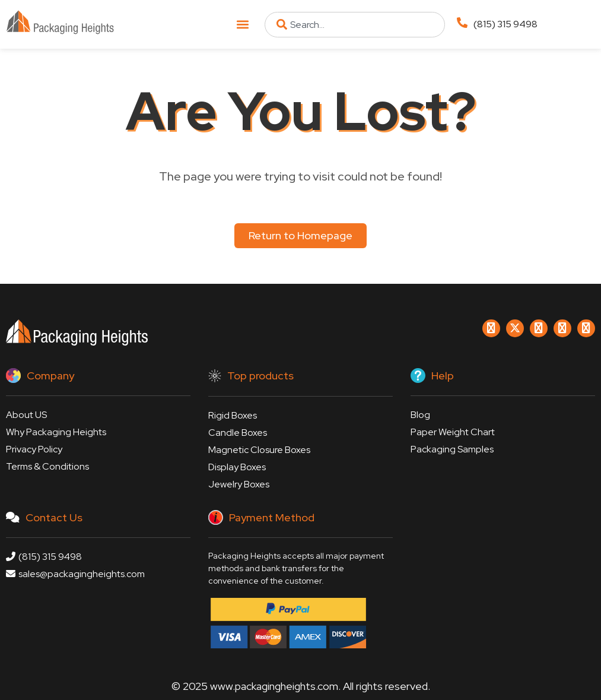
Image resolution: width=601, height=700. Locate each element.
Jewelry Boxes (239, 484)
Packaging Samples (452, 449)
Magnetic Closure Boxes (259, 450)
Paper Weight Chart (453, 432)
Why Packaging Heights (56, 432)
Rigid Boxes (233, 415)
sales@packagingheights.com (75, 574)
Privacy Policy (34, 449)
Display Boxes (237, 467)
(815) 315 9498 (505, 24)
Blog (420, 415)
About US (26, 415)
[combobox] (355, 25)
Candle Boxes (238, 433)
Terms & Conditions (47, 466)
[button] (243, 25)
